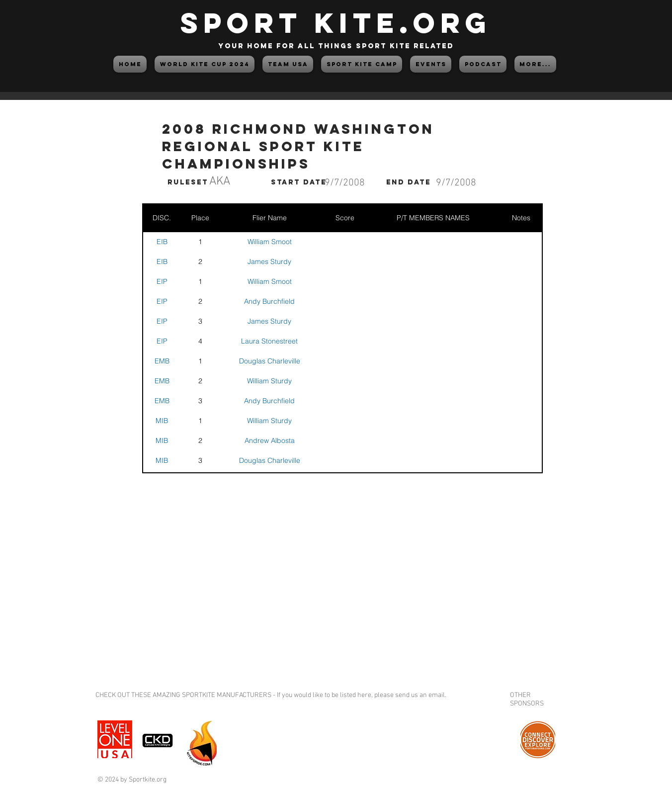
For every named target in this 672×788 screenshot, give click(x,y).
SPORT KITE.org (336, 23)
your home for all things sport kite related (336, 46)
